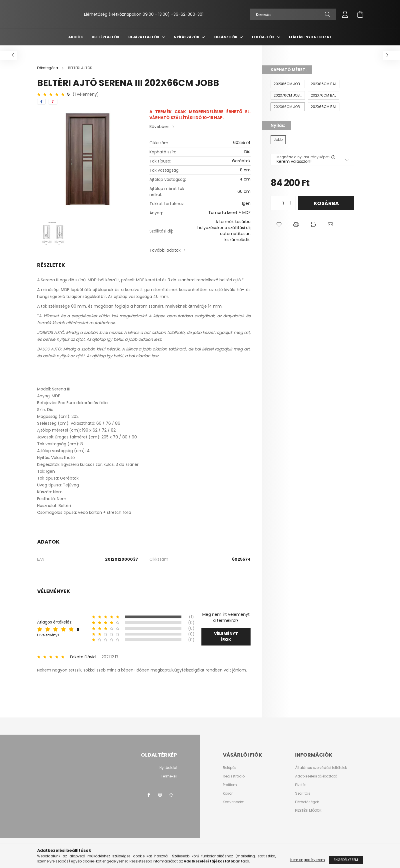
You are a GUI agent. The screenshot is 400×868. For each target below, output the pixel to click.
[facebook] (41, 102)
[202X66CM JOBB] (288, 107)
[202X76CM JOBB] (288, 95)
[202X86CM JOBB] (288, 84)
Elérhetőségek (307, 802)
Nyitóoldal (168, 768)
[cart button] (360, 14)
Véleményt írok (226, 637)
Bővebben (159, 127)
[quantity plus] (291, 203)
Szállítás (303, 793)
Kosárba (326, 203)
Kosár (228, 793)
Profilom (230, 785)
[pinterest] (53, 102)
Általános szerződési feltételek (321, 768)
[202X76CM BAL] (323, 95)
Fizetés (301, 785)
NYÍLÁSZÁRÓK (187, 37)
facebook (149, 795)
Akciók (76, 37)
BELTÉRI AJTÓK (106, 37)
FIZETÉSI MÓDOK (308, 811)
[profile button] (345, 14)
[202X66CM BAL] (324, 107)
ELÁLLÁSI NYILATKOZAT (310, 37)
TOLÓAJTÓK (264, 37)
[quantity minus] (275, 203)
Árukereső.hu (128, 861)
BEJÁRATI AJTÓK (144, 37)
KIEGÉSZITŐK (226, 37)
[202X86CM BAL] (324, 84)
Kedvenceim (234, 802)
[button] (279, 224)
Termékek (169, 776)
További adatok (165, 250)
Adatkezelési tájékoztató (316, 776)
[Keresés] (293, 14)
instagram (160, 795)
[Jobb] (278, 140)
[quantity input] (283, 203)
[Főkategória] (48, 68)
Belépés (230, 768)
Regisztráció (234, 776)
